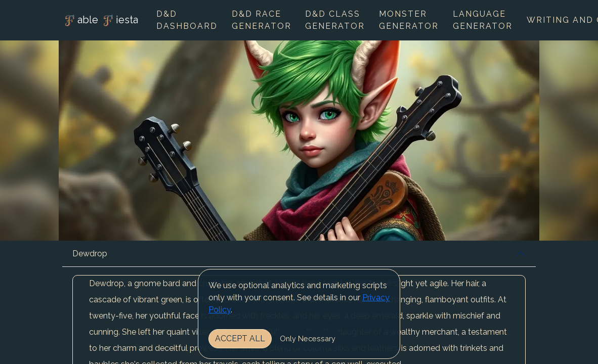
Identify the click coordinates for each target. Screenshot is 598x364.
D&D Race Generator (262, 20)
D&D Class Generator (335, 20)
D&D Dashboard (187, 20)
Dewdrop (90, 254)
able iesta (100, 21)
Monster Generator (409, 20)
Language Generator (483, 20)
